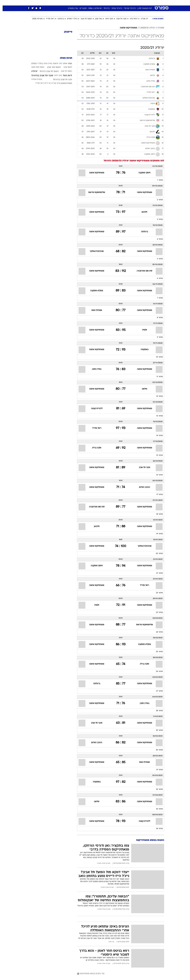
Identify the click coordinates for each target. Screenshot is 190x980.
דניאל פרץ (131, 19)
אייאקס (53, 64)
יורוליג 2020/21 (145, 28)
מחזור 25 (157, 652)
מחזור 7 (157, 298)
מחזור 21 (157, 573)
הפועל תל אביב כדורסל (47, 71)
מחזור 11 (157, 377)
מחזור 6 (157, 278)
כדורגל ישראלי (127, 8)
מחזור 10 (157, 357)
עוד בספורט (70, 8)
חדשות (144, 3)
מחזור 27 (157, 691)
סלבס (117, 3)
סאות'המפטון (64, 83)
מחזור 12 (157, 396)
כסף (109, 3)
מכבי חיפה (106, 19)
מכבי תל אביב (119, 19)
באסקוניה (142, 350)
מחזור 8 (157, 318)
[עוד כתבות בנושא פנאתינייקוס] (118, 974)
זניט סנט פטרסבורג (142, 271)
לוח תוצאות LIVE (142, 8)
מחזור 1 (157, 180)
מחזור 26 (157, 671)
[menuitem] (142, 3)
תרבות (125, 3)
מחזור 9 (157, 337)
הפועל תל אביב (84, 19)
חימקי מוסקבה (142, 173)
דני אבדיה (142, 19)
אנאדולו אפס (94, 310)
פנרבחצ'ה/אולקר (94, 251)
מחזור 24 (157, 632)
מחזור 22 (157, 593)
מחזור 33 (157, 809)
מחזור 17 (157, 495)
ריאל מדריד (47, 19)
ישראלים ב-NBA (93, 8)
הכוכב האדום (142, 487)
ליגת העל (65, 76)
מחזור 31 (157, 770)
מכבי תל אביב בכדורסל (60, 80)
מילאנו (142, 389)
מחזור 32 (157, 789)
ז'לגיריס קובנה (94, 409)
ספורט (134, 3)
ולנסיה (142, 330)
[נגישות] (4, 3)
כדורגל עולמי (114, 8)
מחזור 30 (157, 750)
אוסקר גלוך (61, 64)
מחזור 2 (157, 200)
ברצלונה (58, 19)
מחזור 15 (157, 455)
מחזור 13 (157, 416)
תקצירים (81, 8)
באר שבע (96, 19)
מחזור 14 (157, 436)
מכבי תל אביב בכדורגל (40, 76)
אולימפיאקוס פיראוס (94, 192)
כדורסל (104, 8)
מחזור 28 (157, 711)
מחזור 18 (157, 514)
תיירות (84, 3)
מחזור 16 (157, 475)
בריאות (93, 3)
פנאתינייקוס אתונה (126, 28)
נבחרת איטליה (34, 79)
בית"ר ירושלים (70, 19)
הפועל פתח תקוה (35, 67)
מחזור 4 (157, 239)
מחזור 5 (157, 259)
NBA (67, 64)
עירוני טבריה (53, 83)
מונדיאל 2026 (35, 19)
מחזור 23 (157, 612)
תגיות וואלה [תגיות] (63, 58)
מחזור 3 (157, 219)
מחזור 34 (157, 829)
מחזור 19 (157, 534)
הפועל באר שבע (51, 67)
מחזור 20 (157, 554)
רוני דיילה (45, 83)
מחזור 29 (157, 730)
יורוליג (32, 71)
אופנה (64, 3)
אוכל (102, 3)
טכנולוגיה (74, 3)
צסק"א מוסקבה (94, 291)
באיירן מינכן (94, 369)
